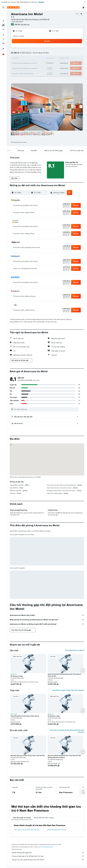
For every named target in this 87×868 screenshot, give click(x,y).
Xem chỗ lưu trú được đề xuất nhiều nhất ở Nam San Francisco (67, 731)
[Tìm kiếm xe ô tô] (3, 22)
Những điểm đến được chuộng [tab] (44, 818)
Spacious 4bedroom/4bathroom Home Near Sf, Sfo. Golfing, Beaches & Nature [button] (64, 756)
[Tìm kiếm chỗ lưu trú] (3, 18)
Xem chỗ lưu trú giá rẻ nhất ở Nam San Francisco (68, 690)
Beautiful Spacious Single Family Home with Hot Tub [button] (28, 756)
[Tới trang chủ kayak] (13, 7)
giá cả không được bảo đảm (46, 847)
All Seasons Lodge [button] (17, 676)
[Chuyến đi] (3, 41)
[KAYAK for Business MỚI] (3, 35)
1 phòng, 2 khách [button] (18, 36)
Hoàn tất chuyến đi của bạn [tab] (22, 818)
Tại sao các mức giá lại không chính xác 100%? (48, 860)
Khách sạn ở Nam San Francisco (57, 830)
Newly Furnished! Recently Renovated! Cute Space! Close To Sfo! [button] (64, 675)
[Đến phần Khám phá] (3, 27)
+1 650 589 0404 (17, 22)
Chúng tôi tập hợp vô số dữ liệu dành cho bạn (48, 856)
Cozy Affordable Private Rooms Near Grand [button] (25, 716)
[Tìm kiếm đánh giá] (46, 409)
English (41, 2)
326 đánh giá (25, 24)
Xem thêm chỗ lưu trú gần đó (75, 650)
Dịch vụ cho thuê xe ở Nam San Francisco (27, 830)
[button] (85, 2)
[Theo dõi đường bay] (3, 31)
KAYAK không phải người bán (48, 853)
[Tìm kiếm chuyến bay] (3, 13)
